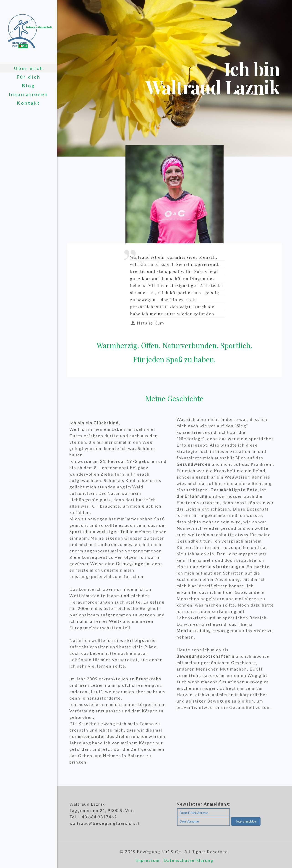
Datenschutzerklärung (188, 860)
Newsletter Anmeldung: (204, 804)
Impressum (147, 860)
